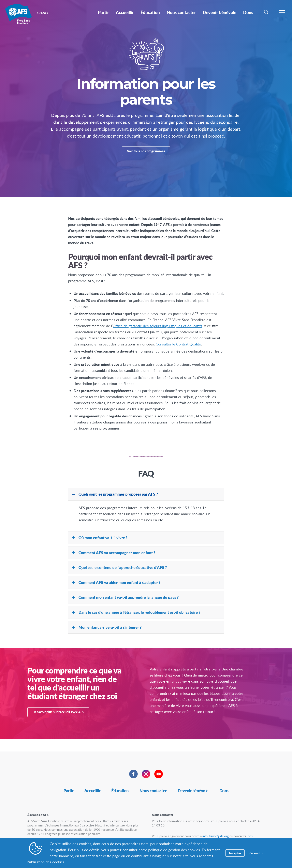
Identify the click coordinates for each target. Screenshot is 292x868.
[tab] (146, 506)
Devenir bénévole (193, 791)
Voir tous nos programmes (146, 157)
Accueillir (92, 791)
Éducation (120, 791)
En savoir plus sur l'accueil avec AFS (58, 724)
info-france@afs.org (216, 836)
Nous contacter (153, 791)
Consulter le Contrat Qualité (178, 356)
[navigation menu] (282, 12)
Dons (224, 791)
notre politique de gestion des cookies (169, 850)
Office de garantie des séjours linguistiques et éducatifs (157, 338)
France (18, 14)
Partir (68, 791)
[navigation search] (266, 12)
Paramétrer (257, 853)
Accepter (235, 853)
